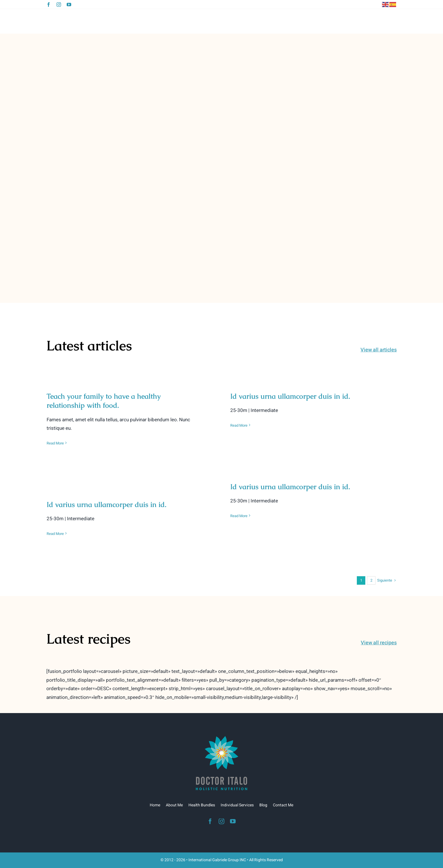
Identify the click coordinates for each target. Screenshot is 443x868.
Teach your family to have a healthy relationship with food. (104, 401)
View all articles (379, 350)
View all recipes (379, 643)
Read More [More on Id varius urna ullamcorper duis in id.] (239, 425)
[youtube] (69, 5)
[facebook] (49, 5)
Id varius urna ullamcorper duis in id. (290, 396)
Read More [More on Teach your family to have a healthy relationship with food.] (55, 443)
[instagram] (59, 5)
